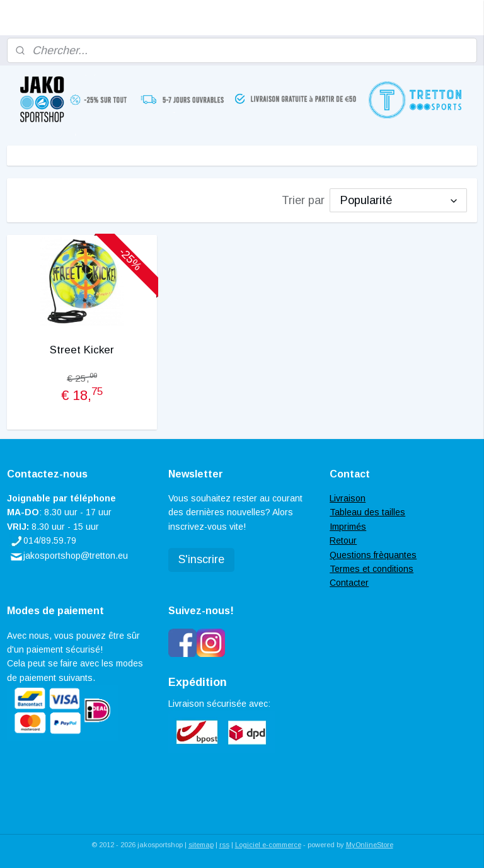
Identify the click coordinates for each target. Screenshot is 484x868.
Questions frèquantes (373, 555)
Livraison (348, 498)
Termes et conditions (372, 569)
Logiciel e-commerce (268, 845)
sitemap (201, 845)
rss (224, 845)
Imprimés (348, 527)
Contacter (349, 583)
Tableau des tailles (367, 512)
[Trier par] (398, 200)
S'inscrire (201, 559)
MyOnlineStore (370, 845)
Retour (343, 540)
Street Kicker (82, 350)
